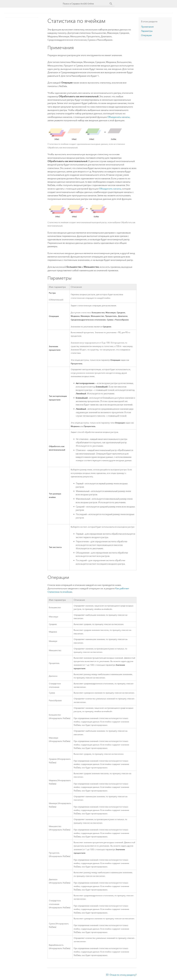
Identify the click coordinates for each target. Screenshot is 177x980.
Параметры (147, 31)
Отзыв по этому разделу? (123, 975)
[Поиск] (111, 4)
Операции (146, 35)
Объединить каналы (119, 117)
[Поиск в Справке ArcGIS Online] (86, 4)
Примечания (147, 27)
